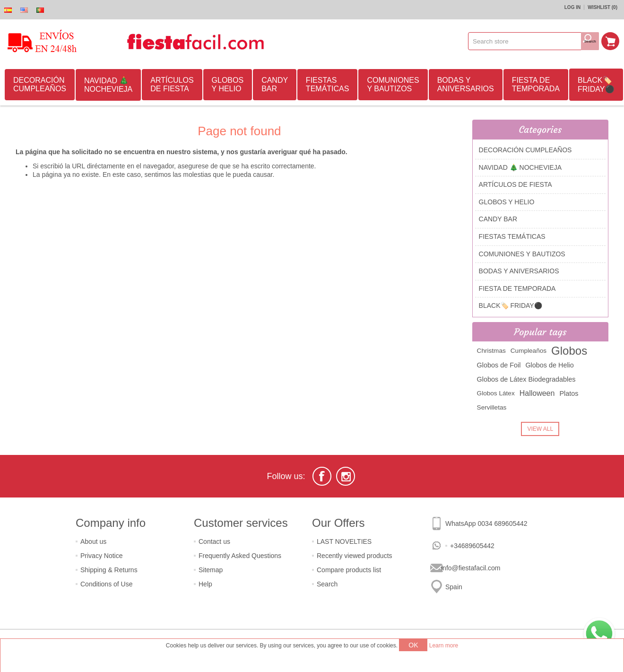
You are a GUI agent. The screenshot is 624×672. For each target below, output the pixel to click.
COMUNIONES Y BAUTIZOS (393, 84)
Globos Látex (496, 393)
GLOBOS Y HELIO (228, 84)
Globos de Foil (499, 365)
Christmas (491, 351)
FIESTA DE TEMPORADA (536, 84)
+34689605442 (472, 546)
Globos (569, 351)
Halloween (537, 393)
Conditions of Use (107, 584)
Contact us (214, 541)
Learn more (444, 646)
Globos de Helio (549, 365)
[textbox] (525, 41)
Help (205, 584)
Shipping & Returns (109, 570)
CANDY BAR (275, 84)
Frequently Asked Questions (240, 556)
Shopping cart (610, 41)
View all (540, 429)
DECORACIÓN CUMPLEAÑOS (40, 84)
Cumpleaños (529, 351)
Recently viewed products (355, 556)
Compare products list (349, 570)
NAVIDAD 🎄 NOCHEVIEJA (108, 85)
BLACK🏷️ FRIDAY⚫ (596, 85)
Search (327, 584)
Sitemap (211, 570)
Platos (569, 393)
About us (93, 541)
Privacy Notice (101, 556)
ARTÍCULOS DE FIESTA (172, 84)
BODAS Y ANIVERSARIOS (466, 84)
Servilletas (492, 407)
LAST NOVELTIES (344, 541)
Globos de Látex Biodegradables (526, 379)
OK (413, 645)
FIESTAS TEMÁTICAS (328, 84)
